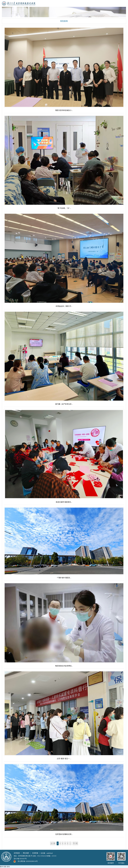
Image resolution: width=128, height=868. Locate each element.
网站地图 (26, 853)
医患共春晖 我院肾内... (64, 502)
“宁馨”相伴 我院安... (64, 578)
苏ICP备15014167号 (20, 859)
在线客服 (35, 853)
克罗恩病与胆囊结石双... (64, 834)
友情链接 (17, 853)
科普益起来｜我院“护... (64, 306)
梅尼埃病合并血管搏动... (64, 666)
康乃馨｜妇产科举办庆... (64, 404)
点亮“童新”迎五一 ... (64, 759)
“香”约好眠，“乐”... (64, 208)
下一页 (75, 843)
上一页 (53, 843)
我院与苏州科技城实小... (64, 110)
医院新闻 (64, 21)
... (70, 843)
